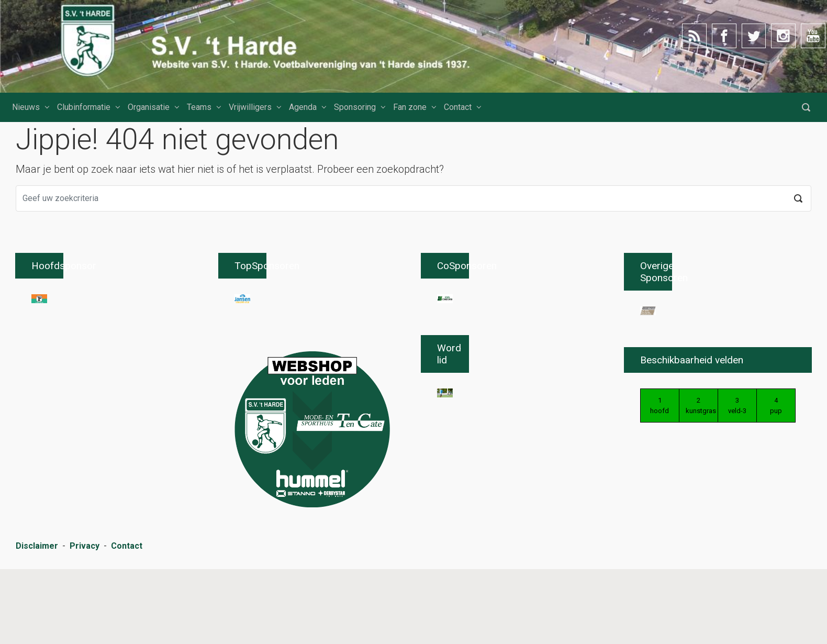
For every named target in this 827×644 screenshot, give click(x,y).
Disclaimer (37, 623)
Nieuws (26, 107)
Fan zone (410, 107)
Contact (458, 107)
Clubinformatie (84, 107)
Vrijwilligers (250, 107)
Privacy (85, 623)
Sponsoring (355, 107)
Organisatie (149, 107)
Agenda (303, 107)
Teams (199, 107)
